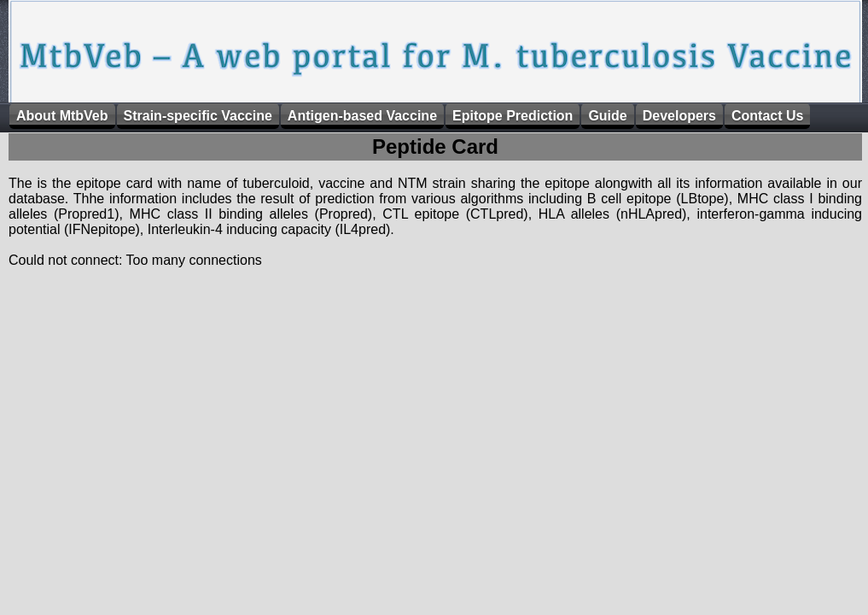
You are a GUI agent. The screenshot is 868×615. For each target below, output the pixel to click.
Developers (679, 116)
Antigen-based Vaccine (362, 116)
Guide (607, 116)
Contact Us (767, 116)
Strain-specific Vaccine (198, 116)
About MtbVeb (62, 116)
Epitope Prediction (513, 116)
